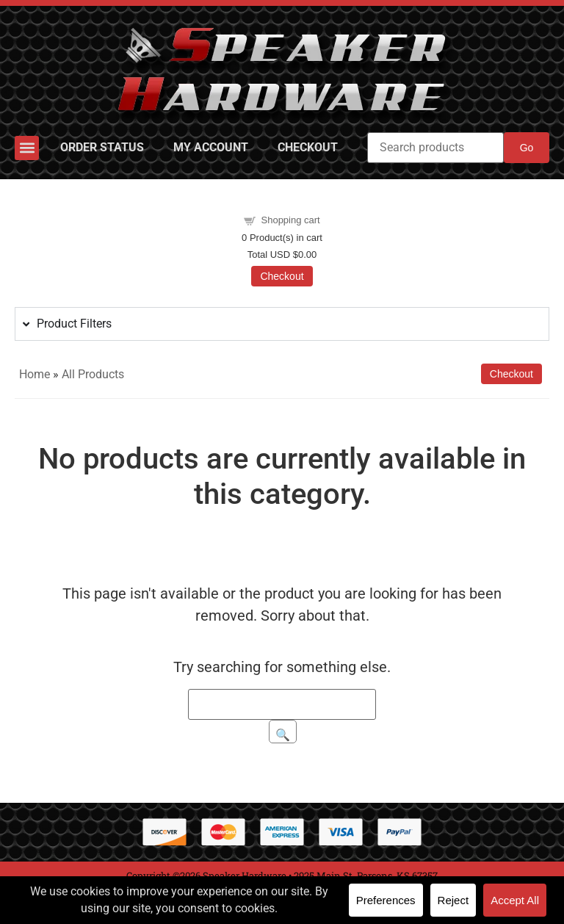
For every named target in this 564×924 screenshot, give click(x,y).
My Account (211, 147)
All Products (93, 374)
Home (35, 374)
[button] (27, 148)
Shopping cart (291, 220)
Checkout (308, 147)
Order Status (102, 147)
